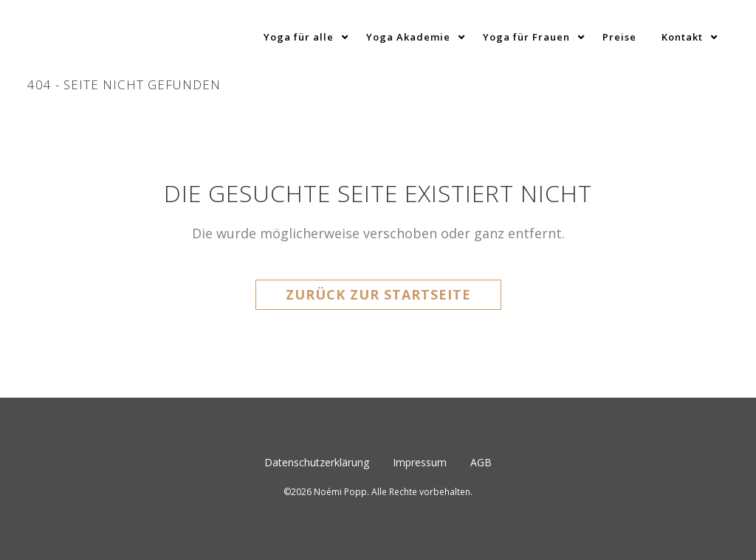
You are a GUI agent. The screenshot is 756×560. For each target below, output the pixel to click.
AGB (481, 462)
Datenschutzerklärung (317, 462)
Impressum (420, 462)
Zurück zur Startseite (378, 294)
